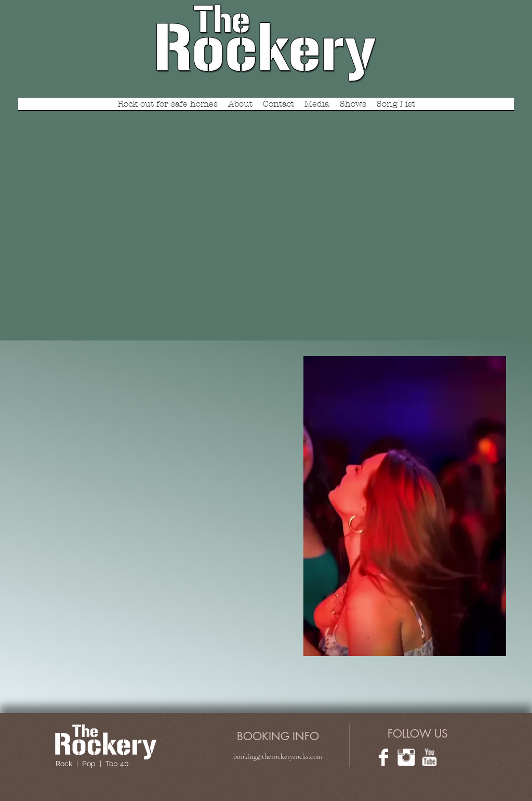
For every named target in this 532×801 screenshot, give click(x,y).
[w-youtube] (429, 757)
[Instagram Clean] (406, 757)
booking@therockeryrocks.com (278, 757)
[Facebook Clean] (383, 757)
